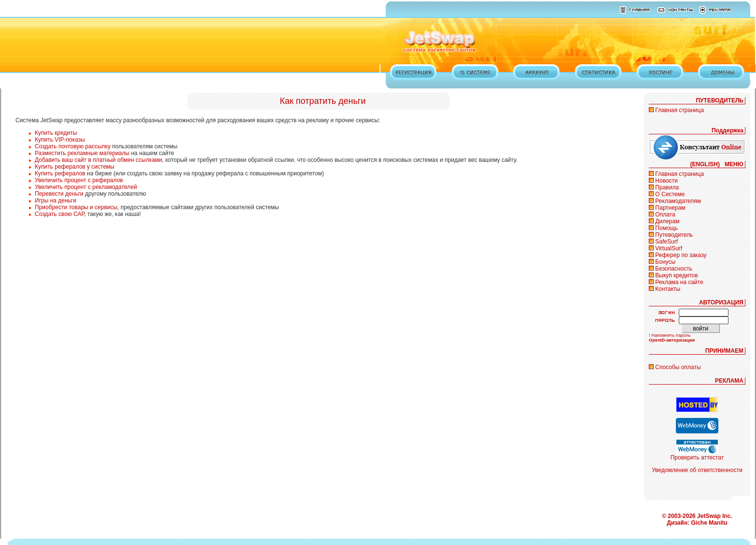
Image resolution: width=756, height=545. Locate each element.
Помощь (666, 228)
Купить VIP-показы (60, 140)
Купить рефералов (60, 173)
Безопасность (674, 269)
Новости (666, 181)
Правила (667, 187)
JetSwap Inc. (715, 516)
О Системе (670, 194)
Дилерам (667, 221)
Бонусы (665, 262)
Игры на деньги (56, 201)
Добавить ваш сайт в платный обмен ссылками (98, 160)
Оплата (665, 215)
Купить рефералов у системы (75, 167)
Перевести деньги (59, 194)
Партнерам (670, 208)
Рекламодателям (678, 201)
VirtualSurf (669, 248)
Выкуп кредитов (676, 275)
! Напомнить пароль (670, 335)
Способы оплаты (678, 367)
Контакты (668, 289)
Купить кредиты (56, 133)
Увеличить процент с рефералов (79, 180)
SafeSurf (666, 242)
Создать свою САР (59, 214)
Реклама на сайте (679, 282)
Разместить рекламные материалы (82, 153)
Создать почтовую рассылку (73, 146)
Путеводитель (674, 235)
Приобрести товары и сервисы (76, 207)
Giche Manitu (709, 523)
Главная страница (679, 110)
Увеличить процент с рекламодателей (86, 187)
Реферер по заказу (681, 255)
